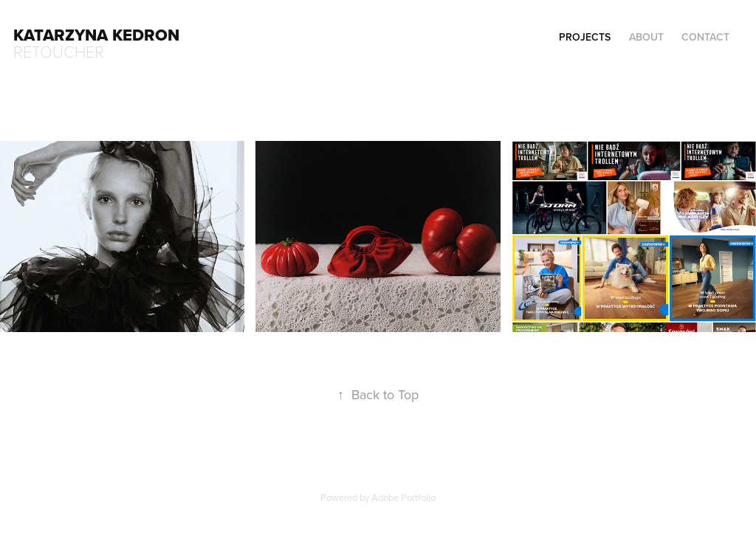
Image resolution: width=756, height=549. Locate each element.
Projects (585, 37)
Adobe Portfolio (403, 497)
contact (705, 37)
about (646, 37)
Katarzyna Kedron (96, 35)
